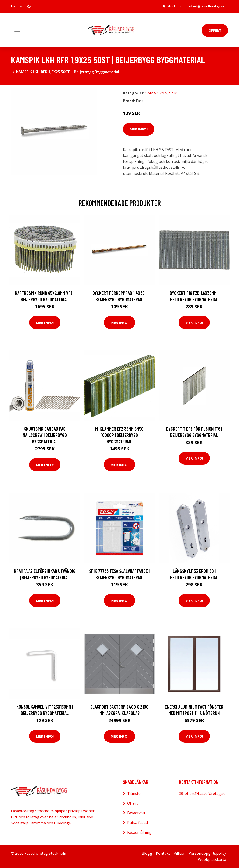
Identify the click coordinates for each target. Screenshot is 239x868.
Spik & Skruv (156, 93)
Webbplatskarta (212, 859)
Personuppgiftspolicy (207, 853)
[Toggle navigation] (17, 30)
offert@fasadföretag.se (207, 6)
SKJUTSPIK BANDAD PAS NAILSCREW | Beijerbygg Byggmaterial (45, 435)
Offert (215, 30)
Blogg (147, 853)
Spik (173, 93)
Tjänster (135, 793)
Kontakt (163, 853)
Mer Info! (139, 129)
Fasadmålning (139, 832)
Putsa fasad (137, 823)
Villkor (179, 853)
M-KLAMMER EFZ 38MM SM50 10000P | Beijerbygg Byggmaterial (119, 435)
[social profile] (29, 6)
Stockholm (175, 6)
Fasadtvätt (136, 813)
